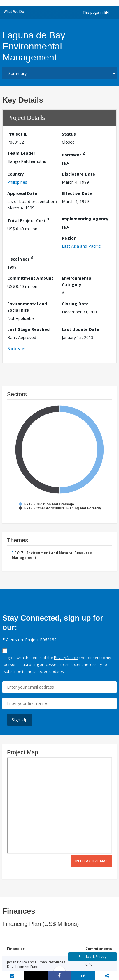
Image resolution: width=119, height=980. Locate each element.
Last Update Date (80, 329)
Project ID (17, 134)
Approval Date (22, 193)
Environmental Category (77, 281)
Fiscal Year (20, 258)
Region (69, 238)
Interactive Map (92, 861)
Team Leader (21, 153)
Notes (14, 349)
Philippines (17, 182)
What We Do (14, 11)
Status (69, 134)
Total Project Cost (28, 220)
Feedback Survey (93, 957)
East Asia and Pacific (81, 246)
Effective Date (77, 193)
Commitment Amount (30, 278)
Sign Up (20, 720)
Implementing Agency (85, 219)
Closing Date (75, 304)
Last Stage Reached (28, 329)
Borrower (73, 154)
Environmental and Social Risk (27, 307)
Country (16, 174)
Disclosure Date (78, 174)
